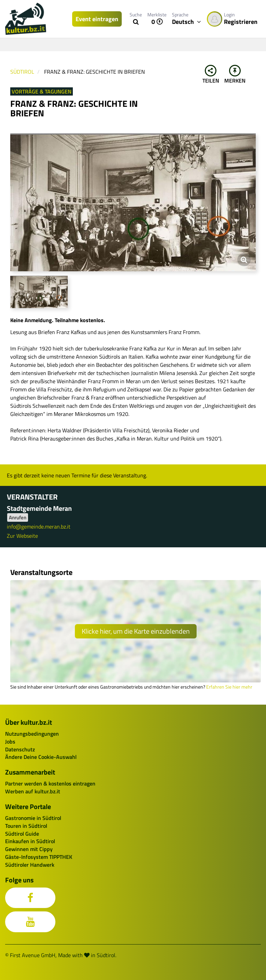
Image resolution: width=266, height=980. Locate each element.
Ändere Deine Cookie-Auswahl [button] (41, 757)
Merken (235, 75)
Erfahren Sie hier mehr (229, 687)
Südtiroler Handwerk (30, 865)
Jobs (10, 741)
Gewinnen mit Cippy (29, 849)
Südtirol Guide (22, 834)
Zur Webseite (22, 536)
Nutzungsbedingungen (32, 734)
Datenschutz (20, 749)
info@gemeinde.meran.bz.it (39, 527)
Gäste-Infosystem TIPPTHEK (39, 857)
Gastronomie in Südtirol (33, 818)
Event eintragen (97, 19)
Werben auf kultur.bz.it (33, 791)
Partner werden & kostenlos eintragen (50, 783)
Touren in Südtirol (26, 826)
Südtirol (22, 72)
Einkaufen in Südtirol (30, 841)
